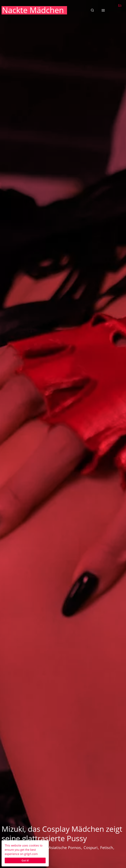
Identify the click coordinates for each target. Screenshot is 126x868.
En (120, 5)
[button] (92, 10)
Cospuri (91, 847)
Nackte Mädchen (33, 10)
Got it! (25, 860)
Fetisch (107, 847)
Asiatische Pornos (65, 847)
